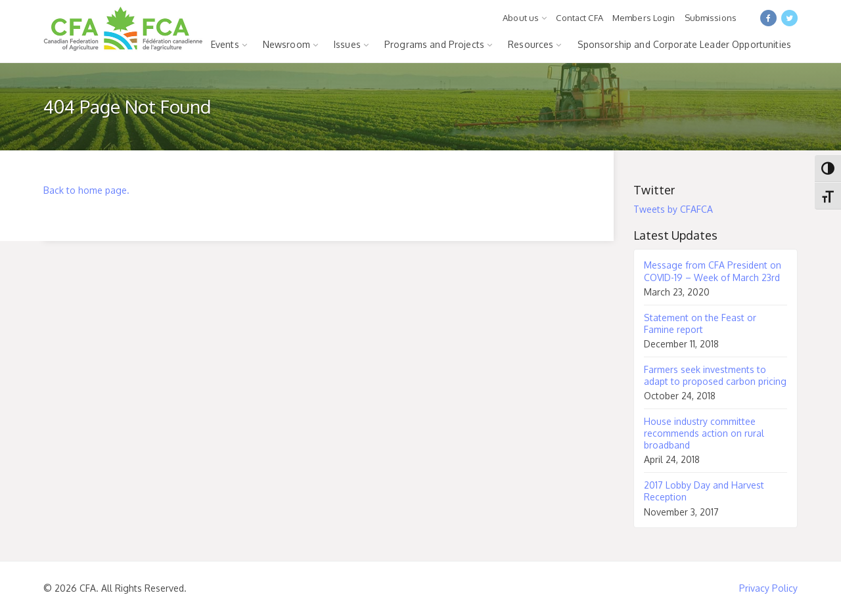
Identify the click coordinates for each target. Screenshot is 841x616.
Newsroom (286, 44)
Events (225, 44)
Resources (531, 44)
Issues (347, 44)
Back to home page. (86, 190)
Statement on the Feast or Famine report (700, 323)
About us (521, 18)
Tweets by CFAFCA (673, 209)
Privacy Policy (768, 588)
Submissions (711, 18)
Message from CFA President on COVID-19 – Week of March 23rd (713, 271)
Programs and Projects (434, 44)
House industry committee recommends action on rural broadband (704, 433)
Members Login (644, 18)
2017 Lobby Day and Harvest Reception (704, 491)
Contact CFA (579, 18)
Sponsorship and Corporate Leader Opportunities (684, 44)
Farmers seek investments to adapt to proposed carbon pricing (715, 375)
